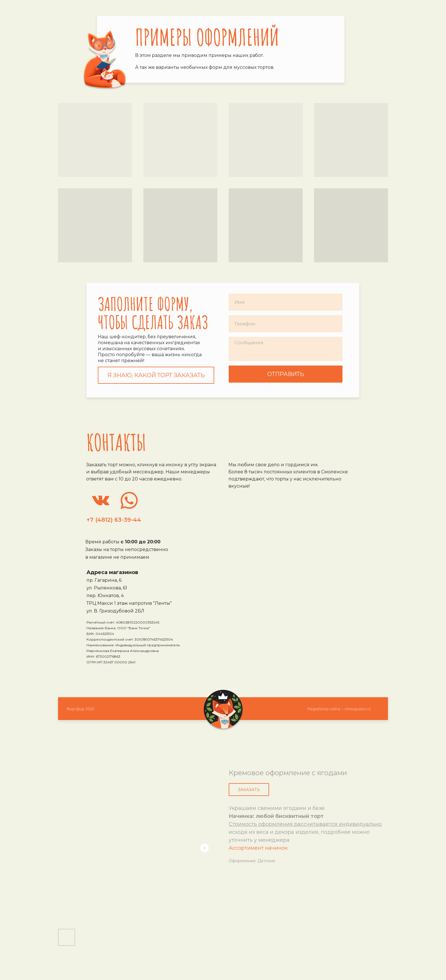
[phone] (286, 324)
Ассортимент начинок (258, 848)
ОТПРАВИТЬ (286, 374)
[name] (286, 302)
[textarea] (286, 349)
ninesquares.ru (358, 709)
